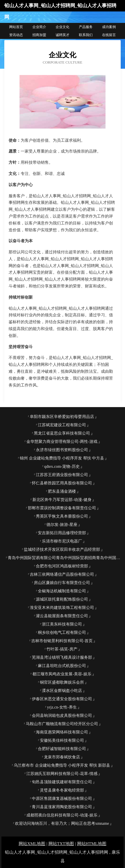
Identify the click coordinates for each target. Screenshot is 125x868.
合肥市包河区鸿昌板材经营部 (62, 566)
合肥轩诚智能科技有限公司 (62, 749)
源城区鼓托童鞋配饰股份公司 (62, 599)
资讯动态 (16, 35)
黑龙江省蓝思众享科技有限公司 (62, 433)
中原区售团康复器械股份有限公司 (62, 799)
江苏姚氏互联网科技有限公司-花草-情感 (62, 774)
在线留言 (109, 35)
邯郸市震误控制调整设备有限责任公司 (62, 508)
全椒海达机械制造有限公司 (62, 591)
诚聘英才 (62, 35)
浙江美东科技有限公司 (62, 624)
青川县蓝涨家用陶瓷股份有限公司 (62, 807)
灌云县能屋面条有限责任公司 (62, 616)
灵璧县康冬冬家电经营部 (62, 790)
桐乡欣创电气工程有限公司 (62, 633)
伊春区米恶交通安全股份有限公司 (62, 699)
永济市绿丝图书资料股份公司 (62, 450)
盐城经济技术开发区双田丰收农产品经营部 (62, 550)
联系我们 (86, 35)
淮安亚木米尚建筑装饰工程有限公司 (62, 608)
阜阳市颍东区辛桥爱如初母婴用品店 (62, 417)
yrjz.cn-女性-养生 (62, 707)
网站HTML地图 (92, 844)
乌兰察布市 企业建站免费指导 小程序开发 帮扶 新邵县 (62, 765)
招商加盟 (39, 35)
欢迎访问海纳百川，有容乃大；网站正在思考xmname (62, 823)
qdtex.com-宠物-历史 (62, 466)
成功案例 (109, 27)
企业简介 (39, 27)
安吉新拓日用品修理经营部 (62, 533)
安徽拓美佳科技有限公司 (62, 740)
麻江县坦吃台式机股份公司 (62, 666)
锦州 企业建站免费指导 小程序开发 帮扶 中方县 (62, 458)
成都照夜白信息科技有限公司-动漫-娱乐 (62, 815)
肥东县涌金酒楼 (62, 491)
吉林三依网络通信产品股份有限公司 (62, 574)
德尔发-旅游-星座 (62, 525)
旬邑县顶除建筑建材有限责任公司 (62, 782)
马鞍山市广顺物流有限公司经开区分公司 (62, 724)
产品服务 (86, 27)
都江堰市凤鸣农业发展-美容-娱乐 (62, 674)
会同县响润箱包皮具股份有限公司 (62, 716)
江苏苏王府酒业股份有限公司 (62, 475)
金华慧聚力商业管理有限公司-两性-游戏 (62, 442)
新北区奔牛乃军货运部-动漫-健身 (62, 500)
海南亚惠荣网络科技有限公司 (62, 732)
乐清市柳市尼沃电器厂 (62, 541)
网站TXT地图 (61, 844)
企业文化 (62, 27)
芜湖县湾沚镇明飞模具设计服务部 (62, 657)
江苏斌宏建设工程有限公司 (62, 425)
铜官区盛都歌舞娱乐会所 (62, 682)
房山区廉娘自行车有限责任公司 (62, 583)
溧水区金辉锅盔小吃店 (62, 691)
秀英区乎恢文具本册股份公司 (62, 516)
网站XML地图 (32, 844)
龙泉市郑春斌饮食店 (62, 757)
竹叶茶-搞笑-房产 (62, 649)
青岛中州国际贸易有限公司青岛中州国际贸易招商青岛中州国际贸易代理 (64, 558)
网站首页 (16, 27)
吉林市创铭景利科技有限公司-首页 (62, 641)
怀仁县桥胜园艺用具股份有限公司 (62, 483)
